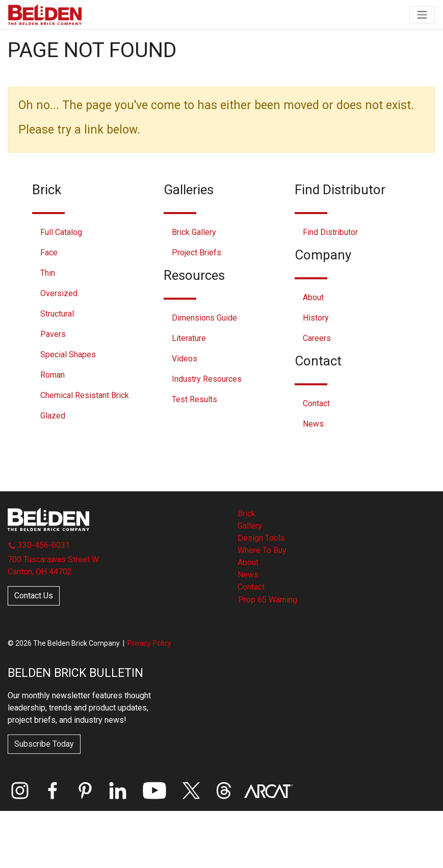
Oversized (59, 293)
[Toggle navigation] (422, 15)
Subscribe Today (44, 744)
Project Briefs (197, 253)
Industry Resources (207, 379)
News (313, 424)
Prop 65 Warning (268, 600)
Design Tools (261, 538)
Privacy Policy (149, 643)
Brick (246, 514)
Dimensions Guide (204, 318)
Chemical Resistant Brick (85, 395)
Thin (48, 273)
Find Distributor (330, 232)
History (316, 318)
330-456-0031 (39, 545)
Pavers (53, 334)
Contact (316, 403)
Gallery (250, 526)
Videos (185, 359)
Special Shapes (68, 354)
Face (49, 253)
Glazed (53, 416)
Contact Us (34, 596)
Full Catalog (61, 232)
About (313, 297)
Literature (189, 338)
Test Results (194, 399)
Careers (317, 338)
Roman (53, 375)
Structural (57, 314)
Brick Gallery (194, 232)
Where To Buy (262, 550)
